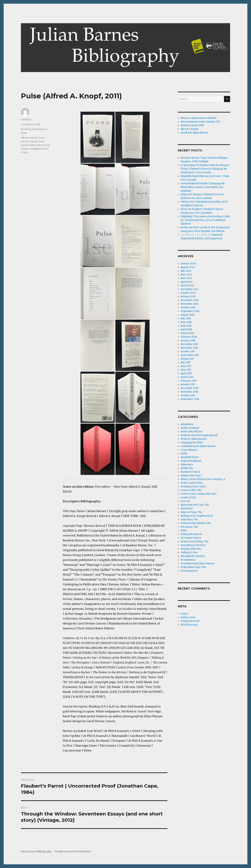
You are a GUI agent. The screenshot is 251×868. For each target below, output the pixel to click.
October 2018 (188, 308)
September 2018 (190, 311)
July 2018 (186, 318)
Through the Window (193, 556)
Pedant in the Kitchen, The (196, 523)
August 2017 (187, 359)
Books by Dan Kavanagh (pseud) (199, 435)
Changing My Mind (192, 443)
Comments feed (190, 621)
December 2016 (189, 388)
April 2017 (186, 373)
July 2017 (185, 362)
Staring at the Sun (191, 549)
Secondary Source (191, 538)
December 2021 (190, 289)
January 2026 (188, 264)
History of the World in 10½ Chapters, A (203, 479)
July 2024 (186, 271)
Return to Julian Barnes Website (199, 118)
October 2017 (188, 351)
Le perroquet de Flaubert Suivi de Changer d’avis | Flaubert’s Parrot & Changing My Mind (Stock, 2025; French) (205, 169)
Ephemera (187, 465)
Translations (188, 560)
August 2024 (188, 267)
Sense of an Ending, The (195, 541)
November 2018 (189, 304)
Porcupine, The (189, 527)
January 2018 (188, 340)
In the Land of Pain (192, 483)
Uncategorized (189, 571)
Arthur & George (190, 428)
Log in (184, 614)
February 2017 (189, 381)
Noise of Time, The (191, 512)
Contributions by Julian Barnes (198, 446)
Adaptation (187, 424)
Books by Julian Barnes (34, 129)
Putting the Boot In (191, 534)
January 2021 (188, 297)
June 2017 (186, 366)
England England (191, 461)
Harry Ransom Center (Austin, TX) (200, 122)
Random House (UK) (192, 125)
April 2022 (187, 282)
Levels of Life (188, 498)
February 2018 (189, 337)
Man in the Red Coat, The (195, 505)
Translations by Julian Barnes (198, 563)
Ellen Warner (37, 145)
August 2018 (187, 315)
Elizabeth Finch (189, 457)
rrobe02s (26, 119)
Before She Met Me (191, 432)
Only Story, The (189, 519)
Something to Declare (193, 545)
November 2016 (189, 392)
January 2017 (188, 384)
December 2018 (189, 300)
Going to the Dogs (191, 476)
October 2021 (188, 293)
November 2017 (189, 348)
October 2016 (188, 395)
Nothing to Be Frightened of (197, 516)
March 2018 (187, 333)
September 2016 (190, 399)
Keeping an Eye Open (193, 487)
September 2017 (190, 355)
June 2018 (186, 322)
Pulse (24, 133)
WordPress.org (189, 625)
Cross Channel (189, 450)
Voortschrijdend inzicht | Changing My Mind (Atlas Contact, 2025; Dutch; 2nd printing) (203, 187)
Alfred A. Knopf (29, 138)
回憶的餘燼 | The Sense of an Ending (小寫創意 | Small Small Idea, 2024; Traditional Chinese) (205, 220)
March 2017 (187, 377)
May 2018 (186, 326)
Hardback (35, 149)
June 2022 (186, 275)
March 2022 (187, 286)
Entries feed (188, 617)
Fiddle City (187, 468)
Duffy (184, 454)
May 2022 (186, 278)
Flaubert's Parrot (190, 472)
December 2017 (189, 344)
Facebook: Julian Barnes (194, 133)
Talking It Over (189, 552)
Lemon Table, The (191, 490)
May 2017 (186, 370)
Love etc (185, 501)
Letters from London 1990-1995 (199, 494)
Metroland (187, 508)
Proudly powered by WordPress (73, 852)
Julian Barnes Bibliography (36, 852)
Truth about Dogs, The (193, 567)
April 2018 (186, 329)
